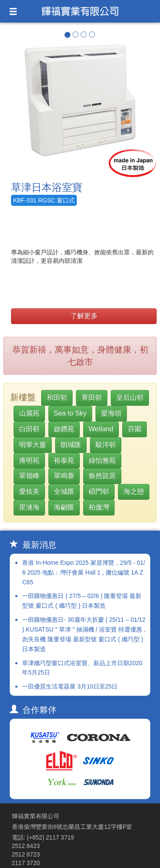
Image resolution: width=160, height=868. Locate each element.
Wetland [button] (101, 429)
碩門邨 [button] (99, 491)
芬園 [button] (135, 429)
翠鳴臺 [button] (64, 476)
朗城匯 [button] (71, 445)
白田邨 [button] (29, 429)
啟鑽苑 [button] (64, 429)
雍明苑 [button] (29, 460)
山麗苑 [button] (29, 413)
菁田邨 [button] (92, 397)
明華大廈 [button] (33, 445)
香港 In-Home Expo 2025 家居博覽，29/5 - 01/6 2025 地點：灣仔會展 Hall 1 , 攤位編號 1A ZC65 (83, 572)
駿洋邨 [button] (106, 445)
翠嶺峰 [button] (29, 476)
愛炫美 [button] (29, 491)
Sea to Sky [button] (70, 413)
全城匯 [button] (64, 491)
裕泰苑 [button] (64, 460)
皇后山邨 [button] (130, 397)
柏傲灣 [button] (99, 507)
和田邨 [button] (57, 397)
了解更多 (84, 316)
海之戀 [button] (134, 491)
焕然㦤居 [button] (102, 476)
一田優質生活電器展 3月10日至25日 (70, 686)
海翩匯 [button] (64, 507)
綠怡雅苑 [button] (102, 460)
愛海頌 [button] (111, 413)
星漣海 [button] (29, 507)
